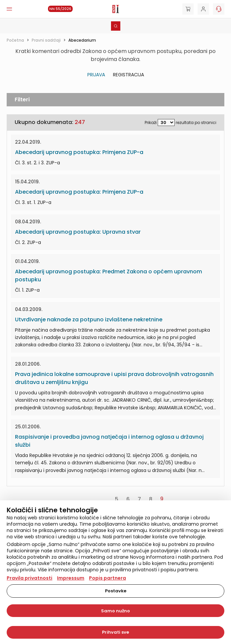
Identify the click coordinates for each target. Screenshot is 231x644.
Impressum (71, 578)
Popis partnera (107, 578)
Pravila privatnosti (29, 578)
